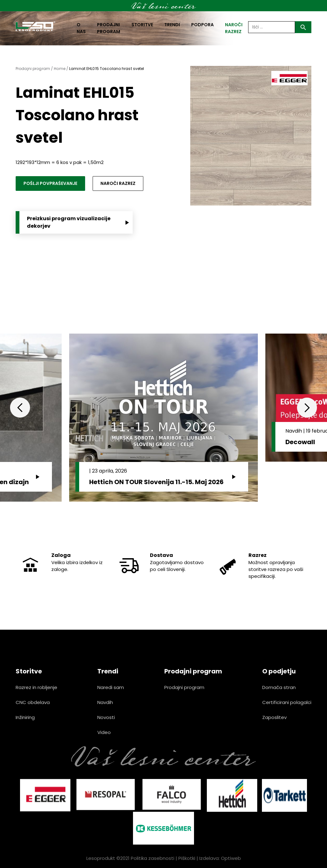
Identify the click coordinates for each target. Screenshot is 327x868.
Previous (20, 408)
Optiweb (231, 858)
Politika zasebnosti (153, 858)
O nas (81, 28)
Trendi (172, 25)
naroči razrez (234, 28)
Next (307, 408)
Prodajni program (109, 28)
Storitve (142, 25)
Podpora (202, 25)
